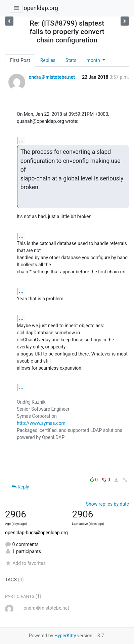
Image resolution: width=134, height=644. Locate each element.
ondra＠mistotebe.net (52, 77)
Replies (48, 60)
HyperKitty (65, 636)
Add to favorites (25, 563)
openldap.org (41, 8)
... (21, 141)
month (94, 60)
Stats (71, 60)
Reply (20, 487)
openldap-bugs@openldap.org (36, 533)
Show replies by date (107, 504)
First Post (20, 60)
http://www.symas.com (41, 423)
